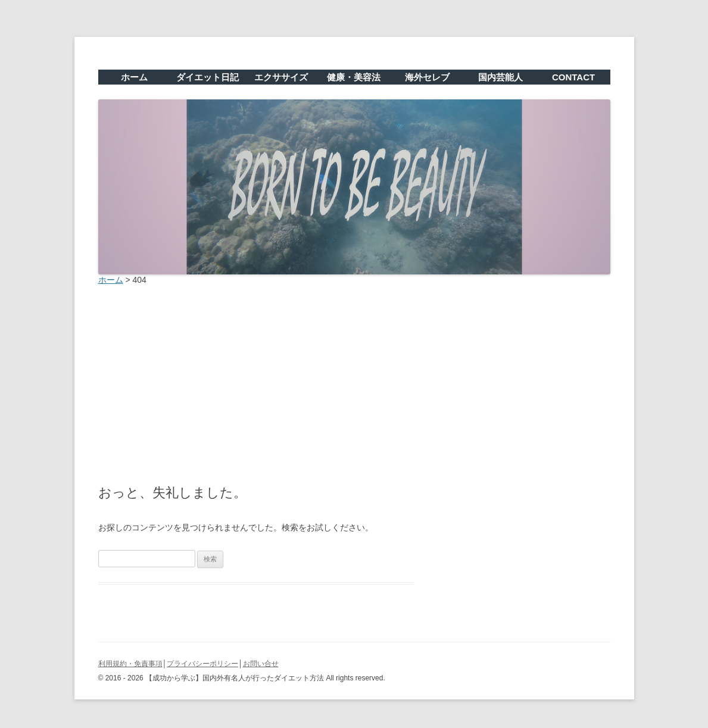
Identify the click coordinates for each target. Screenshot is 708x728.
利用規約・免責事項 (130, 664)
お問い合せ (261, 664)
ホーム (134, 77)
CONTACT (573, 77)
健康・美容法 (354, 77)
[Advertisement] (354, 382)
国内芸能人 (500, 77)
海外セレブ (427, 77)
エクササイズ (281, 77)
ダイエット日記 (208, 77)
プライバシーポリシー (202, 664)
